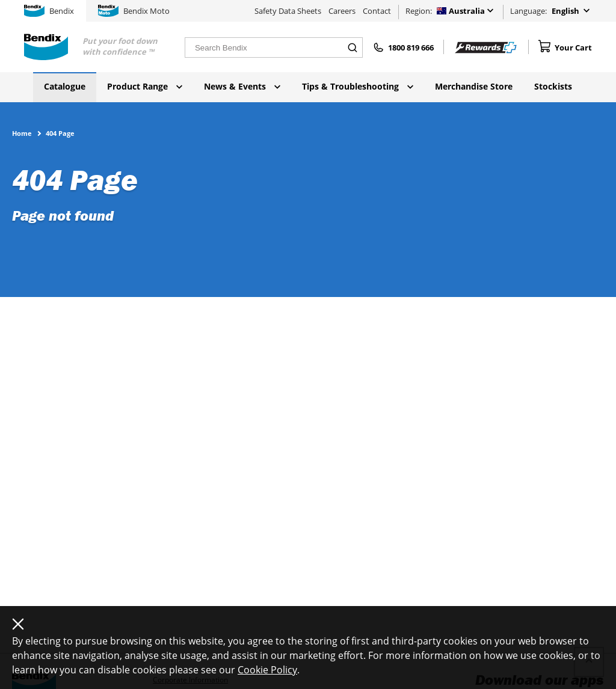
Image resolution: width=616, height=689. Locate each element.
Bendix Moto (134, 11)
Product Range (145, 86)
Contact (377, 11)
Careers (342, 11)
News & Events (242, 86)
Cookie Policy (267, 670)
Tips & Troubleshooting (358, 86)
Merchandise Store (474, 86)
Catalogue (65, 86)
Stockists (553, 86)
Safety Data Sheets (288, 11)
